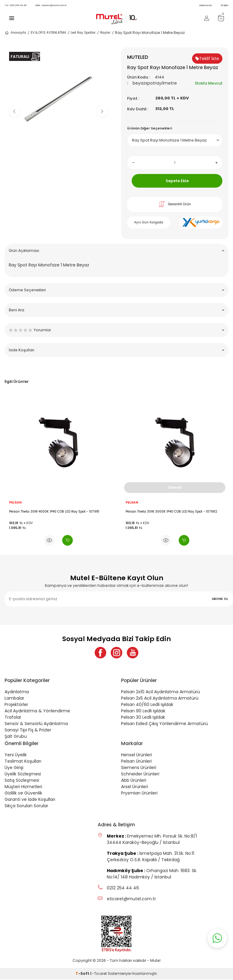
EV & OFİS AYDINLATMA (48, 33)
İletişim (225, 5)
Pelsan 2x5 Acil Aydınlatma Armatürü (160, 699)
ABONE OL (220, 599)
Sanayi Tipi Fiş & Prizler (28, 731)
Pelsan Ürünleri (136, 762)
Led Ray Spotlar (83, 33)
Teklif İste (207, 59)
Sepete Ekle (177, 181)
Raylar (105, 33)
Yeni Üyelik (16, 755)
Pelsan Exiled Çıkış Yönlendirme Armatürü (164, 724)
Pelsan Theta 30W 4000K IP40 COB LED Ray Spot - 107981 (54, 512)
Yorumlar (116, 330)
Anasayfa (15, 33)
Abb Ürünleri (134, 781)
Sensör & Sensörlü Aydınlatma (36, 724)
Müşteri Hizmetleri (23, 787)
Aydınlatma (17, 692)
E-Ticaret (98, 974)
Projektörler (16, 705)
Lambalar (14, 699)
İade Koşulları (116, 350)
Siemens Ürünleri (139, 768)
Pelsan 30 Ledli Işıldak (143, 718)
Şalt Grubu (16, 737)
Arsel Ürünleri (135, 787)
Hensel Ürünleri (137, 755)
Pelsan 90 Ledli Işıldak (143, 711)
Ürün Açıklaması (116, 251)
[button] (58, 170)
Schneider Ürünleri (140, 774)
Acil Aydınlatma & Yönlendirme (37, 711)
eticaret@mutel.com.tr (51, 5)
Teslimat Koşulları (23, 762)
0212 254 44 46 (15, 5)
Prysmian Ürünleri (139, 794)
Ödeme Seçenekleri (116, 290)
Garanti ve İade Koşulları (30, 800)
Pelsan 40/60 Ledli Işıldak (147, 705)
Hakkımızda (206, 5)
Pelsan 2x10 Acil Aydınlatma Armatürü (160, 692)
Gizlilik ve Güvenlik (23, 794)
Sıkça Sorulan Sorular (26, 806)
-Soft (83, 974)
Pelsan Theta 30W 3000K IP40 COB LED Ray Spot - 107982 (171, 512)
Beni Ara (116, 310)
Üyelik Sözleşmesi (23, 774)
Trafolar (13, 718)
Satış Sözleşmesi (22, 781)
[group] (58, 106)
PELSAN (15, 503)
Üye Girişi (14, 768)
